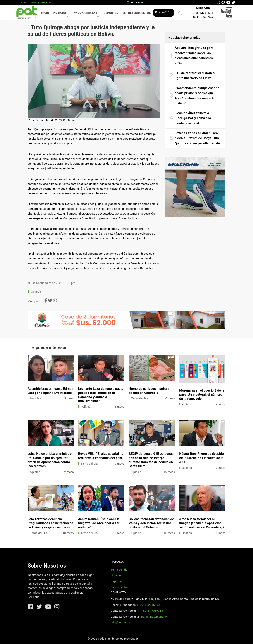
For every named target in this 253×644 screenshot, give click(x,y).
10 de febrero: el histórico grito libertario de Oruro (196, 76)
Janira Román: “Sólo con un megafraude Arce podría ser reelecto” (99, 523)
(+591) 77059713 (152, 611)
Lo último (22, 2)
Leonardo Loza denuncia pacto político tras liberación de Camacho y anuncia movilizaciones (101, 395)
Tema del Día (140, 398)
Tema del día (119, 570)
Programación (85, 13)
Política (86, 407)
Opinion (36, 292)
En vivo (162, 12)
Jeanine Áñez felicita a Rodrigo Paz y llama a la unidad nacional (193, 118)
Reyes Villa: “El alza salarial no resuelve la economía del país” (101, 456)
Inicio (45, 13)
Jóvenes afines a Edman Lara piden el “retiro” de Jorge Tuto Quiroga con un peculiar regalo (197, 138)
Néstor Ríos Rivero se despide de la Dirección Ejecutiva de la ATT (201, 458)
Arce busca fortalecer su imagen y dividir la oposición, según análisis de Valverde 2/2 (202, 523)
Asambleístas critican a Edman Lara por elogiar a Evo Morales (50, 391)
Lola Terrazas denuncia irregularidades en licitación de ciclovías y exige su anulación (50, 523)
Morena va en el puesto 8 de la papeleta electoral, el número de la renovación (202, 395)
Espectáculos (119, 587)
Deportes (111, 13)
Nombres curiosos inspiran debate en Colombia (149, 391)
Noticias (60, 13)
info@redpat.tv (120, 622)
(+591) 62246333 (148, 605)
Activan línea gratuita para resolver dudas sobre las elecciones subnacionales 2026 (194, 56)
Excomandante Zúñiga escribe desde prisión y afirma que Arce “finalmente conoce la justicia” (197, 96)
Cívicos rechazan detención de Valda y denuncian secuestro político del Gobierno (151, 523)
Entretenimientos (137, 13)
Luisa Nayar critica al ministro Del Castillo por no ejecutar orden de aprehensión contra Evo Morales (50, 460)
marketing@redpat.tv (154, 617)
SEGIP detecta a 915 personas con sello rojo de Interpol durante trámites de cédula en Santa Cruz (151, 460)
